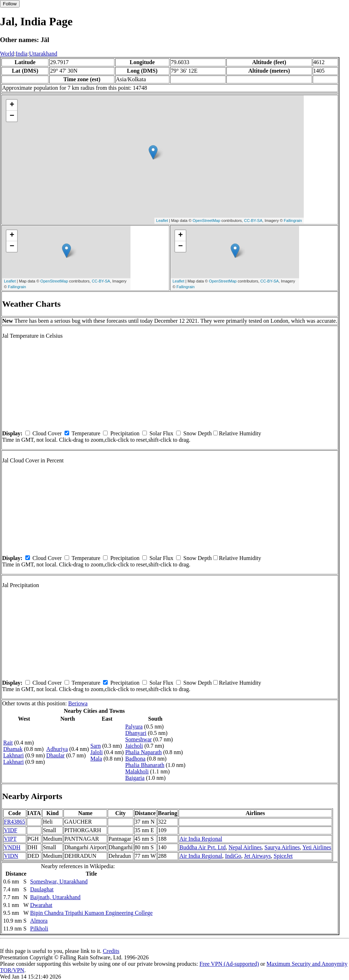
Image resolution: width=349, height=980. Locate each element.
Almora (39, 921)
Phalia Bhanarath (145, 765)
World (7, 54)
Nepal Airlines (245, 847)
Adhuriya (57, 749)
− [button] (12, 116)
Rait (8, 743)
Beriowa (78, 703)
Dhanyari (136, 733)
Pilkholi (39, 929)
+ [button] (12, 105)
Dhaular (56, 755)
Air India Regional (201, 839)
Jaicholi (134, 746)
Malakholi (137, 771)
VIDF (11, 830)
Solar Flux (161, 433)
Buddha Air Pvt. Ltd (202, 847)
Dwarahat (41, 905)
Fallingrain (293, 221)
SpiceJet (283, 856)
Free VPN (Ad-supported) (229, 964)
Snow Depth (197, 433)
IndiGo (233, 856)
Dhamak (13, 749)
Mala (96, 759)
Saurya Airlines (282, 847)
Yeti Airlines (317, 847)
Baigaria (135, 778)
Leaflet (162, 221)
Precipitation (125, 433)
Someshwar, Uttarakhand (59, 882)
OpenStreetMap (206, 221)
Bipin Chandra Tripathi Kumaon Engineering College (92, 913)
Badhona (135, 759)
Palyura (134, 727)
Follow (10, 4)
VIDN (11, 856)
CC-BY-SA (253, 221)
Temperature (86, 433)
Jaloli (96, 752)
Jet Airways (258, 856)
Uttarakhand (43, 54)
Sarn (95, 746)
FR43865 (15, 822)
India (22, 54)
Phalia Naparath (143, 752)
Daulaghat (42, 889)
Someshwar (138, 739)
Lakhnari (14, 755)
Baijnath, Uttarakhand (55, 897)
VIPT (10, 839)
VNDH (12, 847)
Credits (111, 951)
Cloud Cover (47, 433)
